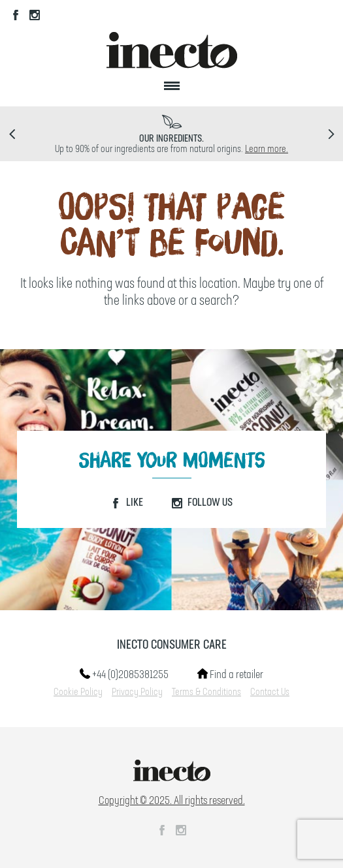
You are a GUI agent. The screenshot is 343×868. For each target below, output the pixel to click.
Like (127, 503)
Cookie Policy (78, 692)
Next (332, 134)
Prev (12, 134)
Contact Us (270, 692)
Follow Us (202, 503)
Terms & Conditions (206, 692)
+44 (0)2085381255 (124, 675)
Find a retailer (230, 675)
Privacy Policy (137, 692)
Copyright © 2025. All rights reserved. (172, 801)
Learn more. (267, 149)
